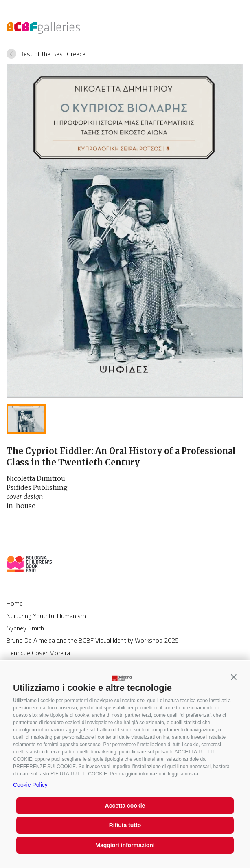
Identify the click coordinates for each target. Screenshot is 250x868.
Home (15, 603)
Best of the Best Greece (53, 54)
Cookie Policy (30, 785)
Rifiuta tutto (125, 825)
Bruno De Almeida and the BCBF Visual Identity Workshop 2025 (93, 640)
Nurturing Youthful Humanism (46, 616)
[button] (234, 677)
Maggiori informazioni (125, 845)
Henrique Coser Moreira (38, 653)
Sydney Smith (25, 628)
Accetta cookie (125, 806)
